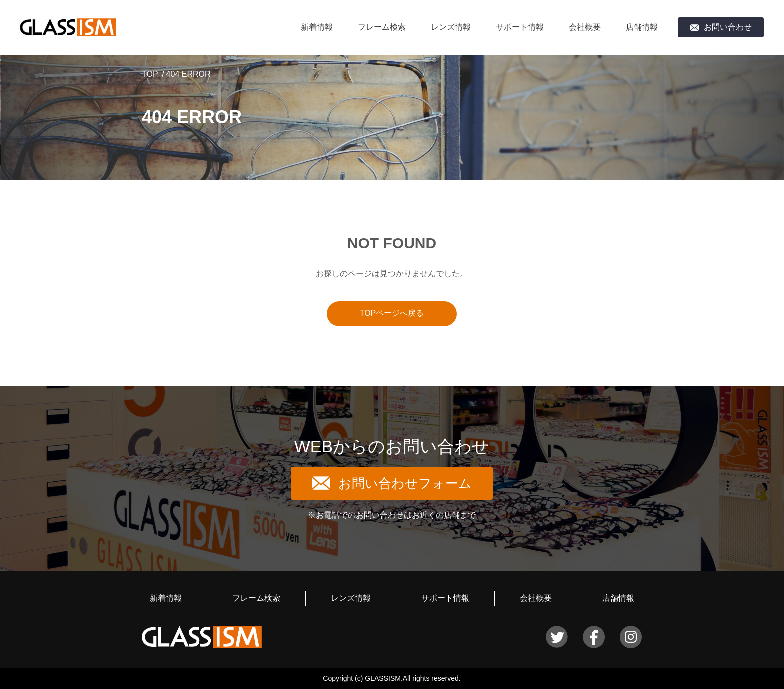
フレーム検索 (382, 27)
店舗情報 (642, 27)
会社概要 (585, 27)
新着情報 (317, 27)
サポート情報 (520, 27)
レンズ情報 (451, 27)
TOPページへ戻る (392, 313)
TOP (150, 74)
